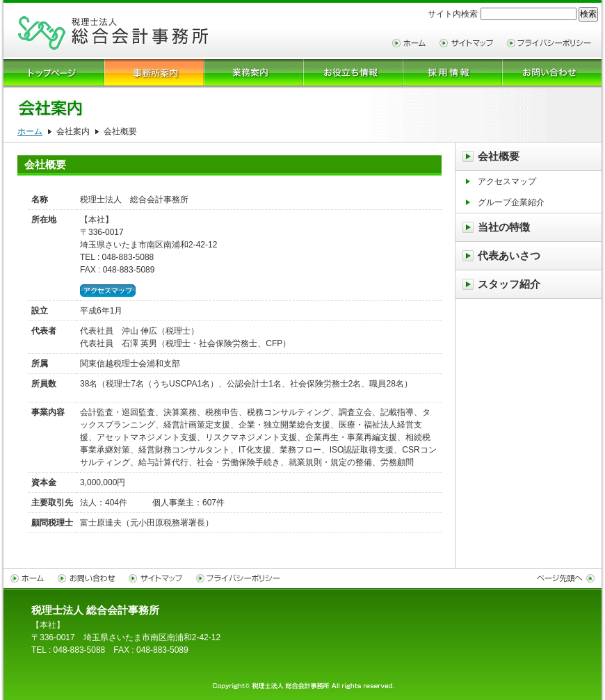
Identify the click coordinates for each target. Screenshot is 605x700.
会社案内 (154, 74)
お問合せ (552, 74)
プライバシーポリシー (552, 43)
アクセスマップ (108, 291)
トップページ (54, 74)
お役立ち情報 (353, 74)
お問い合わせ (90, 578)
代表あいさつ (509, 255)
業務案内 (253, 74)
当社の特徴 (504, 227)
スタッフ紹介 (509, 284)
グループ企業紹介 (511, 202)
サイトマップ (470, 43)
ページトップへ (565, 578)
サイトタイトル (113, 33)
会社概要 (499, 156)
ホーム (30, 131)
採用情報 (452, 74)
